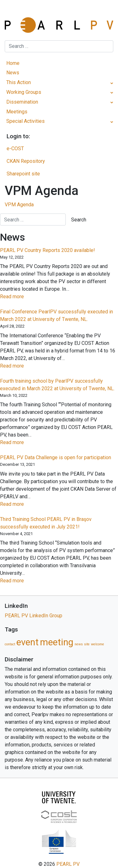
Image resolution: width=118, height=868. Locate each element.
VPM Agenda (19, 205)
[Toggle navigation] (59, 11)
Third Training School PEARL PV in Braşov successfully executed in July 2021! (46, 523)
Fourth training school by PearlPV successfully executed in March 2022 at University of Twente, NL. (57, 385)
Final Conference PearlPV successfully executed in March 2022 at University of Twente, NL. (56, 315)
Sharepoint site (23, 174)
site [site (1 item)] (87, 644)
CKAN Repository (26, 161)
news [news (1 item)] (79, 644)
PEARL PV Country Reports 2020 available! (48, 250)
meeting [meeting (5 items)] (57, 642)
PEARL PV (68, 864)
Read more (22, 297)
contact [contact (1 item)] (10, 644)
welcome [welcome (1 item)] (98, 644)
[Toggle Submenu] (112, 83)
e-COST (15, 148)
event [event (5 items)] (28, 642)
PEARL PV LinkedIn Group (34, 616)
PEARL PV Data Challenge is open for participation (56, 457)
